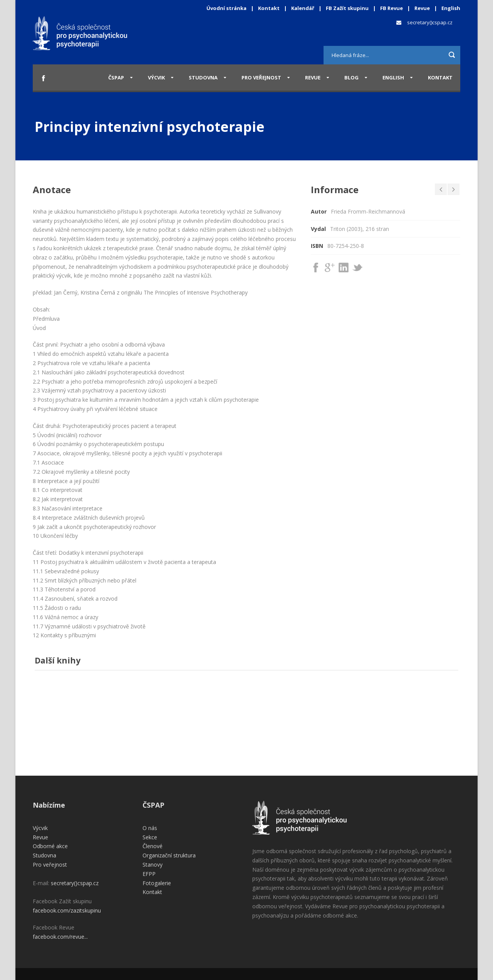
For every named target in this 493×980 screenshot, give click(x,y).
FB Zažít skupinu (347, 8)
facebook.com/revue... (60, 937)
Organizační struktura (169, 855)
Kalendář (303, 8)
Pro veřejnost (261, 77)
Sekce (150, 837)
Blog (351, 77)
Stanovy (153, 865)
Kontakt (269, 8)
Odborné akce (50, 846)
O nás (150, 828)
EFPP (149, 874)
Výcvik (156, 77)
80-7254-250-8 (346, 246)
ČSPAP (116, 77)
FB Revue (392, 8)
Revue (422, 8)
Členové (153, 846)
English (451, 8)
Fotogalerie (157, 883)
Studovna (203, 77)
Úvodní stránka (226, 8)
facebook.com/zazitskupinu (67, 910)
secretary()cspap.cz (430, 22)
